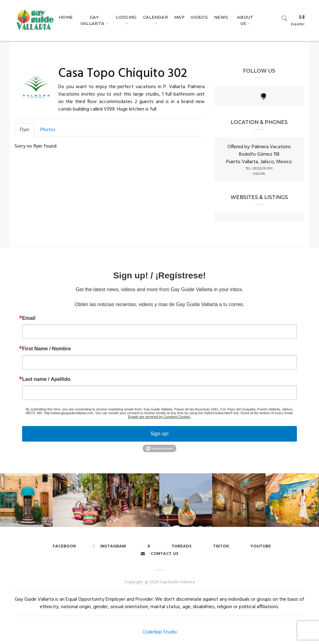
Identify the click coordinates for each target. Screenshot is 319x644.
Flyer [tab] (25, 130)
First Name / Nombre (46, 349)
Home (66, 17)
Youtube (261, 546)
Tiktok (221, 546)
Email (29, 318)
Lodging (126, 17)
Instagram (109, 546)
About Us (245, 20)
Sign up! (160, 434)
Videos (199, 17)
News (221, 17)
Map (179, 17)
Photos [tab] (48, 130)
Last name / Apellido (46, 379)
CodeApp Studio (160, 632)
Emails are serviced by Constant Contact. (159, 417)
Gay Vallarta (93, 20)
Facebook (64, 546)
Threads (182, 546)
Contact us (160, 554)
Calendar (156, 17)
